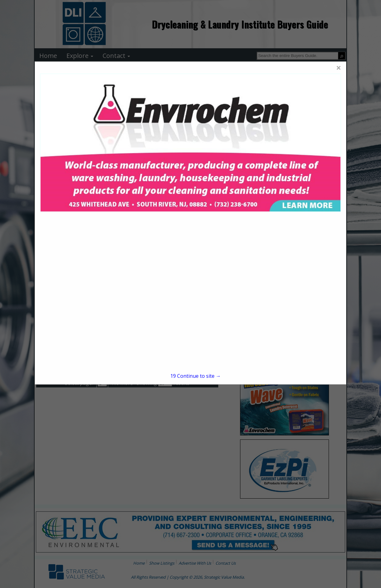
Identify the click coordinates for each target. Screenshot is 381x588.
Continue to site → (195, 376)
